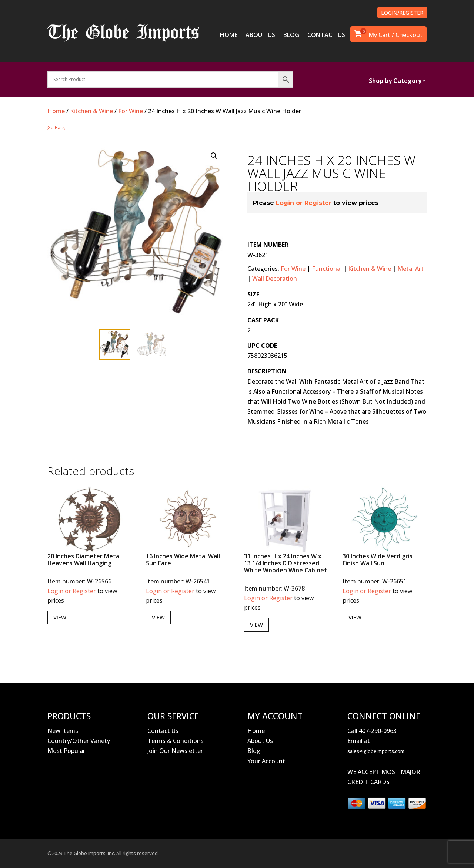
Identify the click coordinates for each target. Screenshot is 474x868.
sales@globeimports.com (376, 751)
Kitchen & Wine (91, 111)
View (60, 617)
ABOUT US (260, 36)
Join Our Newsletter (175, 751)
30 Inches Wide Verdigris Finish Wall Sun (378, 560)
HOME (229, 36)
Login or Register (304, 203)
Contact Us (163, 731)
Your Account (266, 761)
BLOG (291, 36)
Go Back (56, 128)
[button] (214, 156)
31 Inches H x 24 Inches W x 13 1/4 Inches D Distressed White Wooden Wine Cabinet (286, 563)
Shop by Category (395, 81)
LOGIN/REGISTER (402, 13)
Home (56, 111)
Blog (254, 751)
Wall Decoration (275, 279)
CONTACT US (326, 36)
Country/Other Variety (79, 741)
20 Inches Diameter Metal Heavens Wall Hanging (84, 560)
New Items (63, 731)
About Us (260, 741)
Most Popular (66, 751)
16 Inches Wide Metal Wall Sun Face (183, 560)
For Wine (131, 111)
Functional (327, 269)
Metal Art (410, 269)
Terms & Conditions (176, 741)
